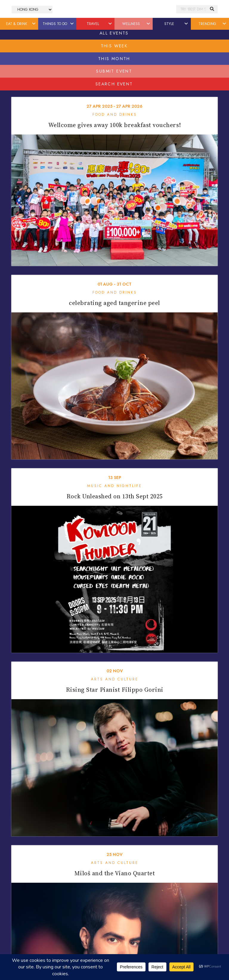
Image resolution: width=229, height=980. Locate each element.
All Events (114, 33)
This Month (114, 59)
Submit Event (114, 71)
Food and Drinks (115, 115)
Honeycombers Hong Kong (115, 9)
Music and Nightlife (114, 486)
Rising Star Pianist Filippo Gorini (115, 690)
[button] (34, 24)
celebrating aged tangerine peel (114, 303)
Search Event (114, 84)
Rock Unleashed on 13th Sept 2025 (115, 496)
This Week (114, 46)
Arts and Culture (115, 679)
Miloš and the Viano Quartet (115, 873)
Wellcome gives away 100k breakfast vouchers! (115, 125)
